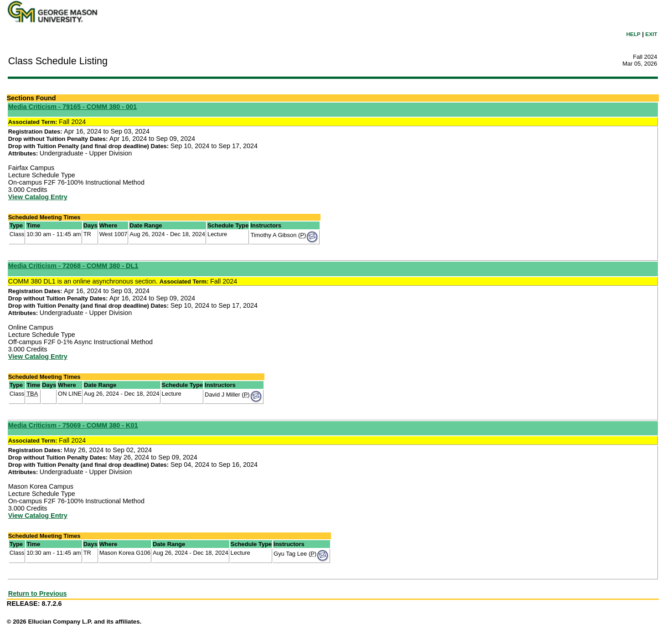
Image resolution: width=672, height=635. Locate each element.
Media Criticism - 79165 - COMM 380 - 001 (72, 107)
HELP (633, 34)
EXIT (651, 34)
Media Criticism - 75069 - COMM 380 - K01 (73, 425)
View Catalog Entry (38, 197)
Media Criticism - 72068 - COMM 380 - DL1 (73, 266)
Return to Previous (38, 594)
